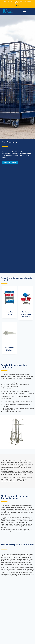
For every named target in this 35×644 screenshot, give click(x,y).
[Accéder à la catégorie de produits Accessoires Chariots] (9, 338)
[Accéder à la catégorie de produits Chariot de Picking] (9, 302)
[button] (25, 11)
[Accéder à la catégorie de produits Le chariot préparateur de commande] (26, 303)
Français (17, 6)
